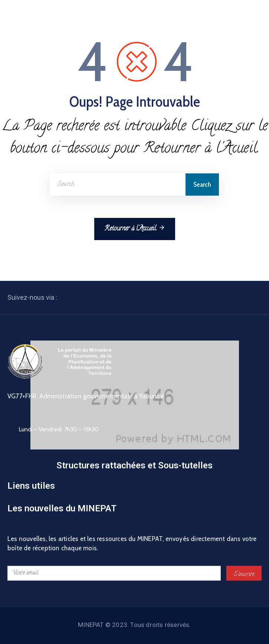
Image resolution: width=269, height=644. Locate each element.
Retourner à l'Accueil (135, 229)
